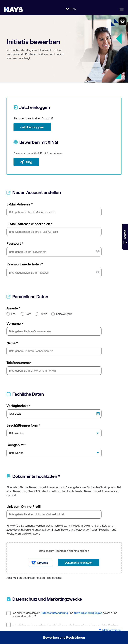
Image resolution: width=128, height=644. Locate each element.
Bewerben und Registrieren (64, 637)
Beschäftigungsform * (23, 425)
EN (74, 9)
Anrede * (13, 308)
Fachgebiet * (16, 445)
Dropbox (43, 563)
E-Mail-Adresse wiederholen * (29, 224)
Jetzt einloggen (32, 127)
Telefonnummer (19, 363)
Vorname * (15, 323)
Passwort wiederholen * (25, 264)
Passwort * (15, 243)
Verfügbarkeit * (18, 406)
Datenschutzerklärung (54, 613)
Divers (41, 314)
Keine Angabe (62, 314)
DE (67, 9)
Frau (11, 314)
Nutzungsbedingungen (88, 613)
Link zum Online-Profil (24, 506)
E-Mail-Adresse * (20, 204)
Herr (26, 314)
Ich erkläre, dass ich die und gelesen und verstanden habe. (62, 614)
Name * (12, 343)
